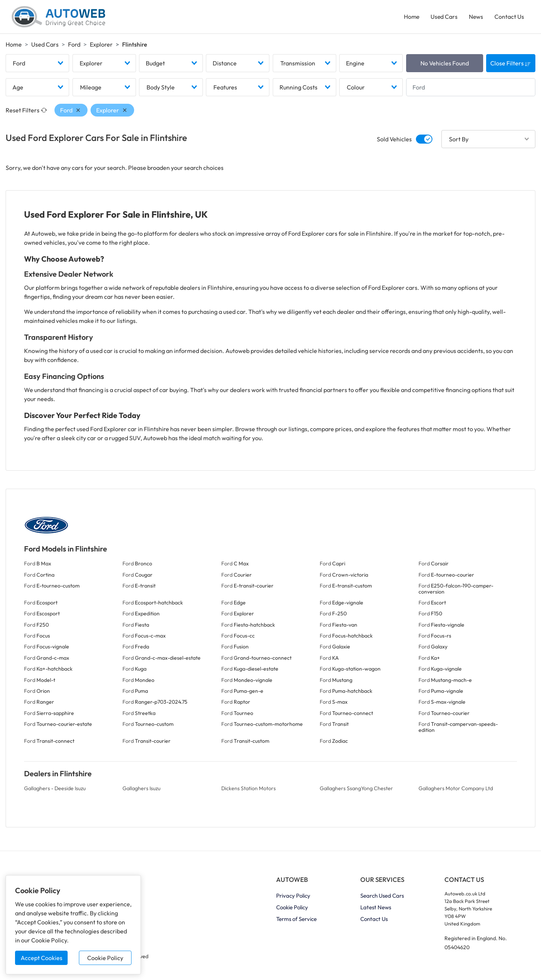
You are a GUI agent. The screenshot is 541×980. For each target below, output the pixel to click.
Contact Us (509, 17)
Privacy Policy (293, 897)
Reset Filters (26, 112)
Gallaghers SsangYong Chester (356, 790)
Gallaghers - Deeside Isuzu (55, 790)
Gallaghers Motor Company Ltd (456, 790)
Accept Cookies (42, 958)
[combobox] (37, 65)
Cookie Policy (105, 958)
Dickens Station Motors (249, 790)
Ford (74, 45)
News (475, 17)
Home (410, 17)
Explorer (101, 45)
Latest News (376, 909)
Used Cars (443, 17)
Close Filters (511, 65)
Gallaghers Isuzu (141, 790)
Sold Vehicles (394, 141)
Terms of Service (296, 920)
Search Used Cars (382, 897)
